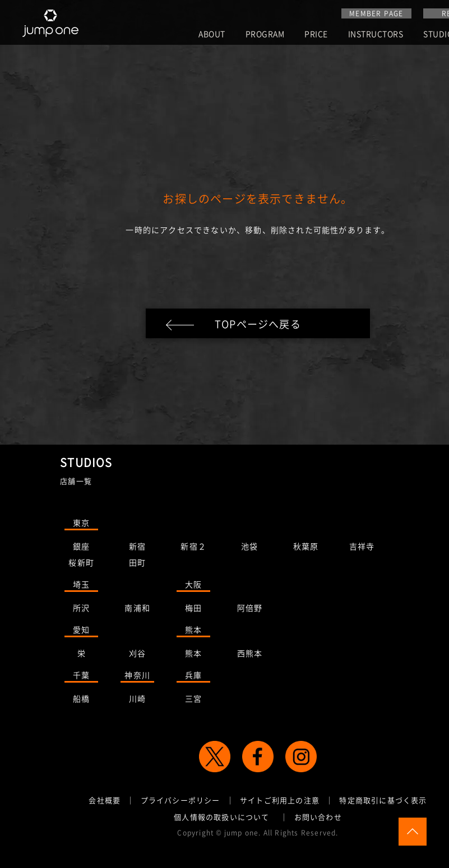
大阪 (193, 586)
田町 (137, 564)
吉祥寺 (362, 548)
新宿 (137, 548)
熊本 (193, 632)
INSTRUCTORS (376, 34)
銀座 (81, 548)
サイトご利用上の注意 (280, 802)
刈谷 (137, 655)
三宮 (193, 701)
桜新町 (81, 564)
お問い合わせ (318, 818)
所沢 (81, 610)
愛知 (81, 632)
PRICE (316, 34)
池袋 (249, 548)
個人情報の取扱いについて (221, 818)
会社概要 (105, 802)
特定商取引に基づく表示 (383, 802)
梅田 (193, 610)
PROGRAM (265, 34)
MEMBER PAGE (376, 13)
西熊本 (250, 655)
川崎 (137, 701)
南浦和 (137, 610)
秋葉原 (306, 548)
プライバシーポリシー (180, 802)
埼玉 (81, 586)
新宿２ (193, 548)
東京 (81, 525)
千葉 (81, 677)
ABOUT (212, 34)
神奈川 (137, 677)
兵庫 (193, 677)
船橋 (81, 701)
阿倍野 (250, 610)
